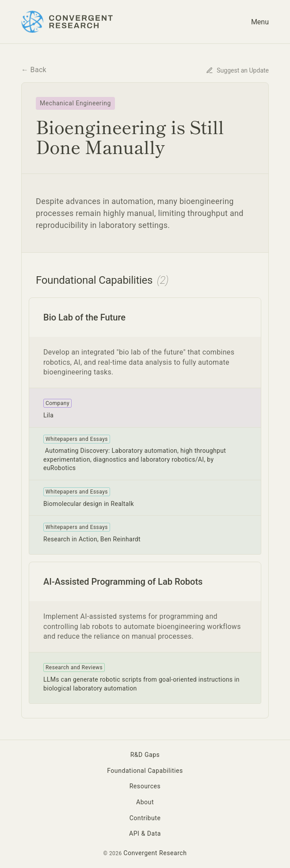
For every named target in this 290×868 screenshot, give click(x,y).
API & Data (145, 833)
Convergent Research (155, 853)
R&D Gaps (145, 755)
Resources (145, 786)
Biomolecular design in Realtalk (89, 504)
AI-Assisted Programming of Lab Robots (123, 582)
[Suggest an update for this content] (237, 70)
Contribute (145, 818)
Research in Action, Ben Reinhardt (92, 539)
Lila (48, 415)
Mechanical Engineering (75, 103)
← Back (34, 70)
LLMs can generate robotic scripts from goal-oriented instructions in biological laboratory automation (141, 684)
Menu (260, 22)
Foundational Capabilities (145, 771)
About (145, 802)
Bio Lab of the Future (84, 317)
